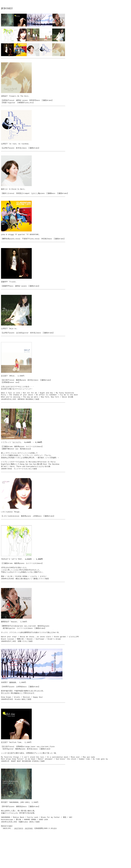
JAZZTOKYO (18, 865)
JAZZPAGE (29, 865)
